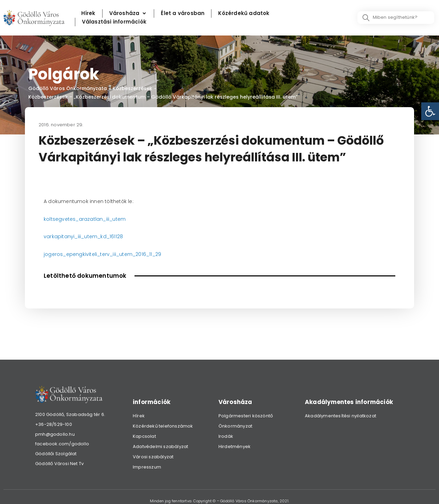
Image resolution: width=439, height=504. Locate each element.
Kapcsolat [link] (144, 436)
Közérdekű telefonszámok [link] (163, 426)
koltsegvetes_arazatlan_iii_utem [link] (85, 219)
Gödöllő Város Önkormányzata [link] (68, 88)
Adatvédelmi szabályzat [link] (160, 447)
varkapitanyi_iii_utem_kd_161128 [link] (83, 236)
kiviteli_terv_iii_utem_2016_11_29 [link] (122, 254)
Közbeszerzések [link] (132, 88)
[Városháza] (128, 13)
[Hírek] (88, 13)
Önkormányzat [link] (235, 426)
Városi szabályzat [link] (153, 457)
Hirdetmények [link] (235, 447)
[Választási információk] (114, 22)
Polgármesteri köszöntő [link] (246, 416)
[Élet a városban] (183, 13)
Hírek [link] (139, 416)
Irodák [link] (226, 436)
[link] (430, 111)
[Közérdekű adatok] (244, 13)
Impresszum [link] (147, 467)
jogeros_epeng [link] (63, 254)
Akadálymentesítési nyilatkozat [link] (341, 416)
